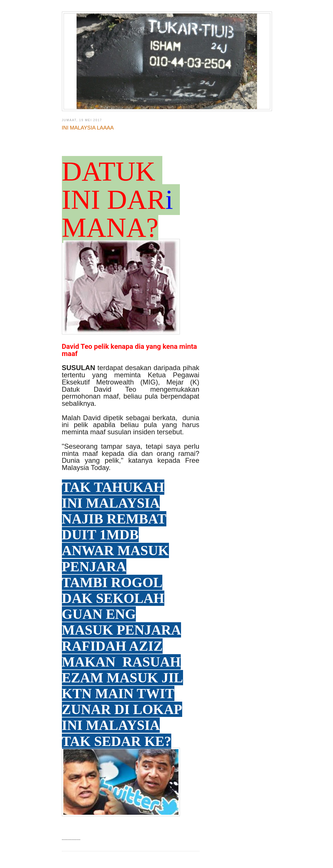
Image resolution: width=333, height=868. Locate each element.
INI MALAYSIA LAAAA (88, 128)
